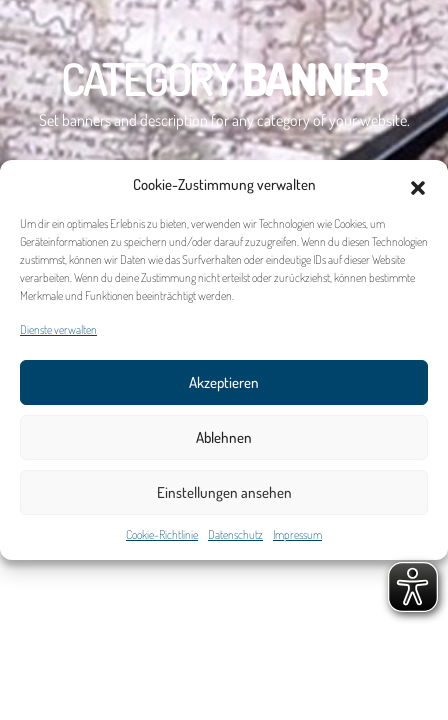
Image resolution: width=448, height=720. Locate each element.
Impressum (297, 536)
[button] (418, 187)
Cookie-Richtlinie (162, 536)
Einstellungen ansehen (224, 494)
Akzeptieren (224, 384)
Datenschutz (235, 536)
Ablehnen (224, 439)
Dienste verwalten (58, 331)
